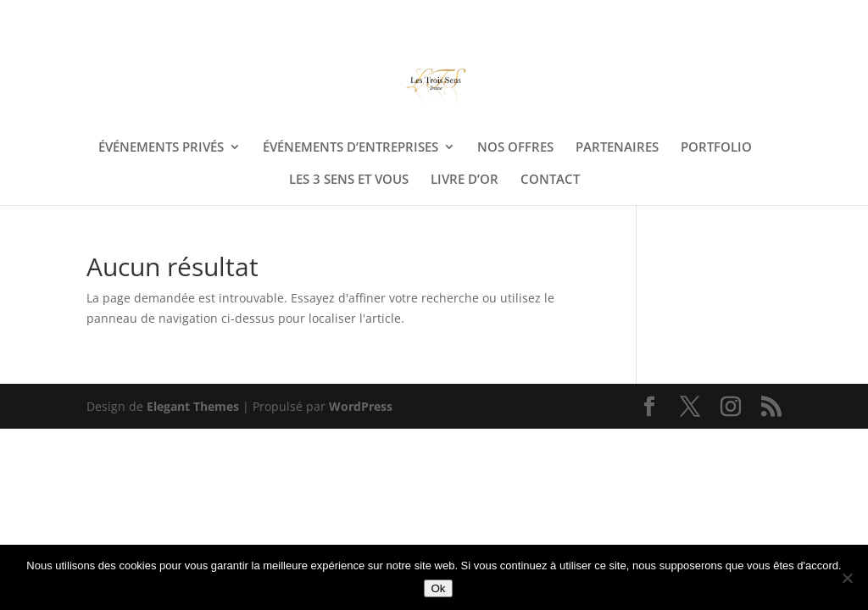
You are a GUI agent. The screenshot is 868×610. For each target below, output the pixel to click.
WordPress (361, 406)
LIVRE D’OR (465, 180)
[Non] (847, 578)
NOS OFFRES (515, 148)
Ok (438, 588)
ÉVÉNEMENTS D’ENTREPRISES (351, 148)
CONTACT (550, 180)
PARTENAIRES (617, 148)
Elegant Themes (193, 406)
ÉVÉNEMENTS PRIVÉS (161, 148)
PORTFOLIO (716, 148)
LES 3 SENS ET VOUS (349, 180)
